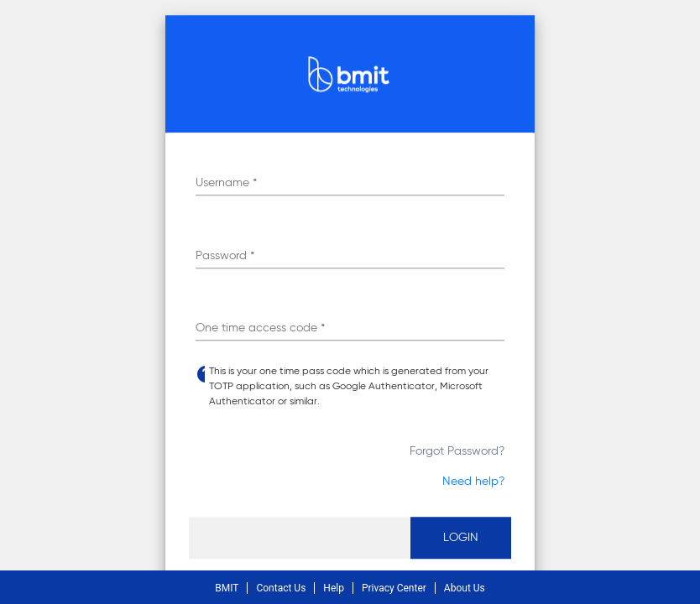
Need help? (473, 482)
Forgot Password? (457, 451)
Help (334, 588)
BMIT (227, 588)
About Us (465, 588)
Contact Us (281, 588)
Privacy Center (394, 588)
